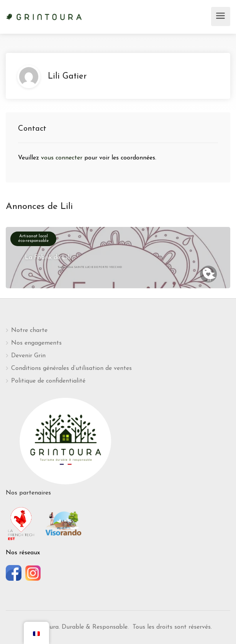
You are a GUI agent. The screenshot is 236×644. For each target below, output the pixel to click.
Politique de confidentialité (48, 381)
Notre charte (29, 330)
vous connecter (63, 158)
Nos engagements (36, 343)
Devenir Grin (28, 356)
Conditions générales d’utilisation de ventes (71, 368)
